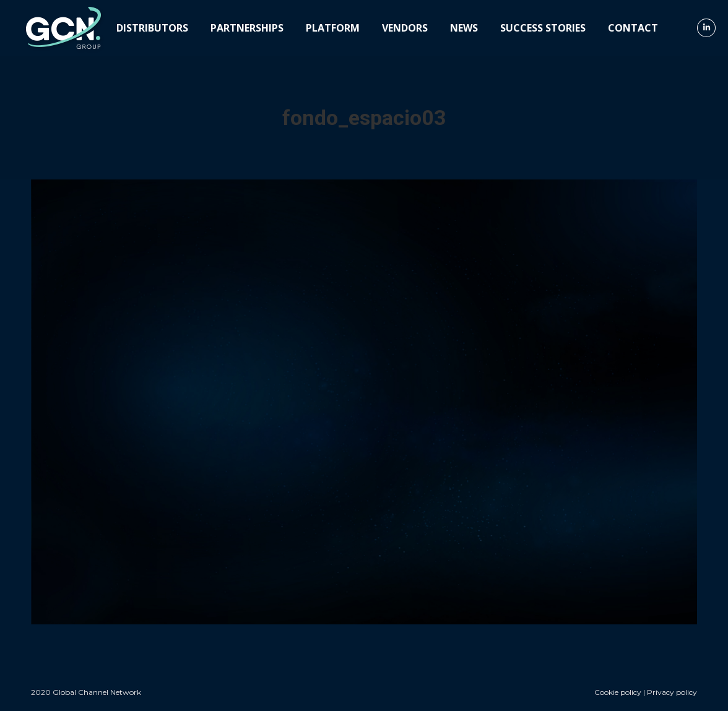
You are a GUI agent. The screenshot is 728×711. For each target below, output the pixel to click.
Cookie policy (618, 692)
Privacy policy (672, 692)
